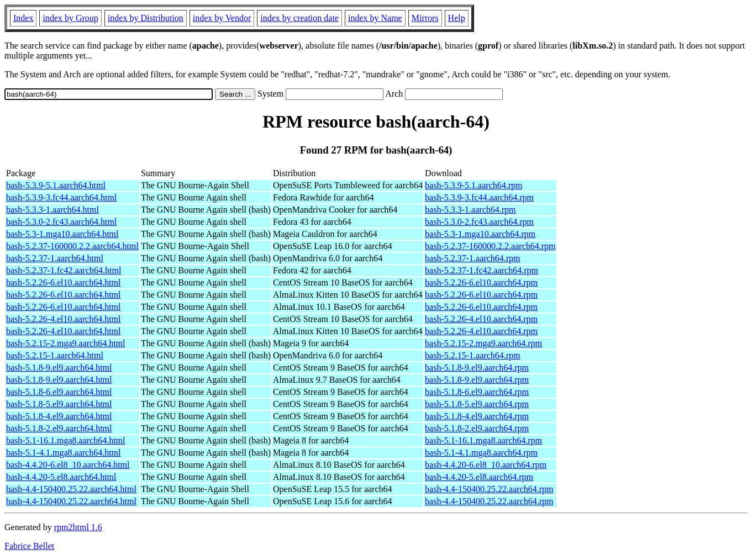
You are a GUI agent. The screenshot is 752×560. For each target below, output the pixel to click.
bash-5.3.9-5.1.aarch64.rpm (474, 185)
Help (457, 18)
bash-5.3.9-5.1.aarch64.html (56, 185)
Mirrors (425, 18)
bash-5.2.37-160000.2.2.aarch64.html (72, 246)
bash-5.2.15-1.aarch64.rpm (472, 355)
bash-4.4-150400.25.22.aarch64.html (71, 489)
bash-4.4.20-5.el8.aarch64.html (61, 477)
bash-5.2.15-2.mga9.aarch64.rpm (483, 343)
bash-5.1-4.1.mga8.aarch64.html (64, 453)
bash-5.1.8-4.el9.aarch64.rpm (477, 416)
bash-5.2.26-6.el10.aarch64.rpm (481, 282)
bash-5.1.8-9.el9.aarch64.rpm (477, 368)
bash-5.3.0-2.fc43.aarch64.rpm (479, 222)
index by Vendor (222, 18)
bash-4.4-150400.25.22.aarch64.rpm (489, 489)
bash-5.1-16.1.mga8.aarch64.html (66, 440)
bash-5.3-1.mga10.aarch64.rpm (480, 234)
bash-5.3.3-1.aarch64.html (52, 210)
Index (23, 18)
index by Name (375, 18)
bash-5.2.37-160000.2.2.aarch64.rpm (490, 246)
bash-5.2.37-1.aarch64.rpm (472, 258)
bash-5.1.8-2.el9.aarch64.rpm (477, 428)
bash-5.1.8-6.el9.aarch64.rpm (477, 392)
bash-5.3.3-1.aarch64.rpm (470, 210)
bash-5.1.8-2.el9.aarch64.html (59, 428)
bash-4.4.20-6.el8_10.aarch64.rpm (486, 465)
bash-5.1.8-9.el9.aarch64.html (59, 368)
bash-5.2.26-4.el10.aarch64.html (64, 319)
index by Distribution (146, 18)
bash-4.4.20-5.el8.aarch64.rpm (479, 477)
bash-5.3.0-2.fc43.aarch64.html (61, 222)
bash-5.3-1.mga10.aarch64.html (62, 234)
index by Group (70, 18)
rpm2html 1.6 (78, 527)
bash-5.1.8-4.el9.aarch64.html (59, 416)
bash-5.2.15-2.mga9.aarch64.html (66, 343)
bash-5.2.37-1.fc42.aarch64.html (64, 270)
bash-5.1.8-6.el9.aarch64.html (59, 392)
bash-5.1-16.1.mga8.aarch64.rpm (483, 440)
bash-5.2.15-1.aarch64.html (55, 355)
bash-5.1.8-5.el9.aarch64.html (59, 404)
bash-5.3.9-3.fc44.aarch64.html (61, 197)
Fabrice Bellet (29, 546)
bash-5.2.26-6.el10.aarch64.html (64, 282)
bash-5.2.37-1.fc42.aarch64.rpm (482, 270)
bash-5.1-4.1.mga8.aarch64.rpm (481, 453)
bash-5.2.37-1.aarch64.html (55, 258)
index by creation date (299, 18)
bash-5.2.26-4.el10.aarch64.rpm (481, 319)
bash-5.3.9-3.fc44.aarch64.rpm (479, 197)
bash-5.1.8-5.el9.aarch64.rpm (477, 404)
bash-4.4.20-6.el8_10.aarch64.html (68, 465)
